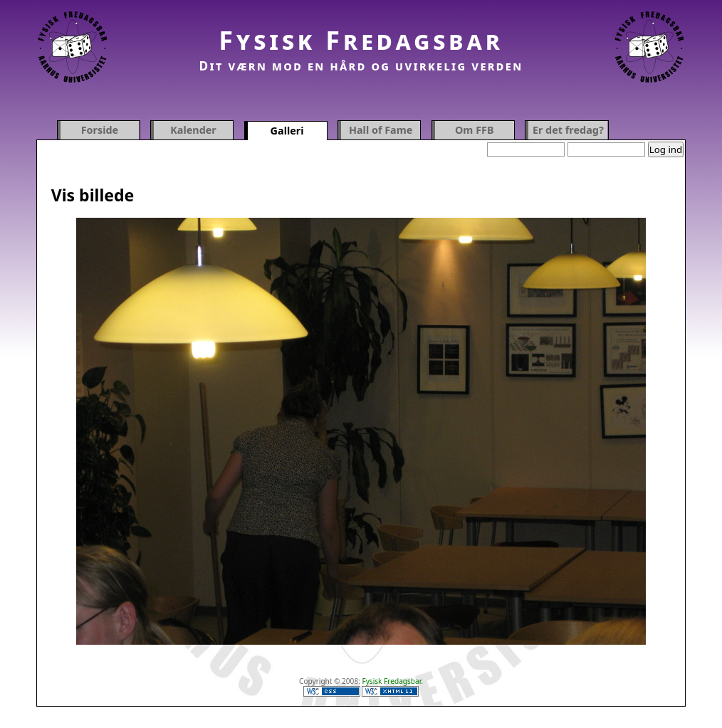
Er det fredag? (568, 130)
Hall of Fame (381, 130)
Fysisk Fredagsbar (361, 40)
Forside (100, 130)
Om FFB (475, 130)
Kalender (193, 130)
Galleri (287, 131)
